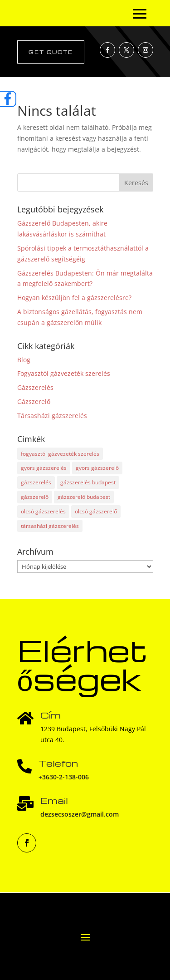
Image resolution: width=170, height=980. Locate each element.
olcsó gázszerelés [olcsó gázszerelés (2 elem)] (43, 511)
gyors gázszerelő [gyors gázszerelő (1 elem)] (97, 468)
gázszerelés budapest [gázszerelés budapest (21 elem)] (88, 482)
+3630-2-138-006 (64, 777)
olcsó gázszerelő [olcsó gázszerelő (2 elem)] (96, 511)
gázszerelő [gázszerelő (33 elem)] (35, 497)
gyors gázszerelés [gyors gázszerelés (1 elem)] (44, 468)
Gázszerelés (35, 387)
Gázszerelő (34, 401)
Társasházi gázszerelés (52, 416)
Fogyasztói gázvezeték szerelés (64, 373)
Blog (24, 360)
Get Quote (51, 52)
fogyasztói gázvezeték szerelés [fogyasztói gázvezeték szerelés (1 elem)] (60, 454)
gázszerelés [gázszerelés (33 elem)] (36, 482)
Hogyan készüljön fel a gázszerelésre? (74, 298)
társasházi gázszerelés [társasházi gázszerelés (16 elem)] (50, 526)
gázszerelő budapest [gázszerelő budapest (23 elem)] (84, 497)
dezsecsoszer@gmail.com (80, 814)
